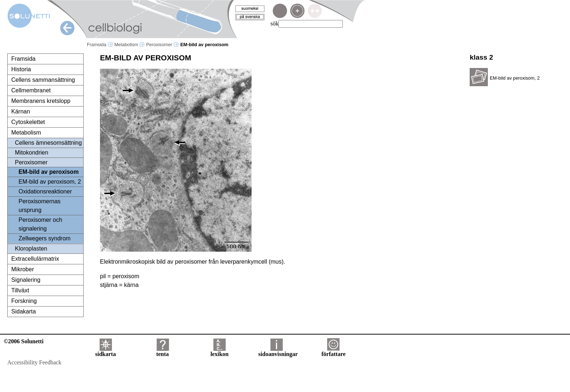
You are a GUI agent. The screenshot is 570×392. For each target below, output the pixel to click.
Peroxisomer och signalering (40, 224)
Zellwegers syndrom (45, 238)
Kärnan (21, 111)
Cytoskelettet (28, 122)
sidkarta (106, 351)
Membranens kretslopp (41, 101)
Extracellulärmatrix (35, 259)
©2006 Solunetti (23, 341)
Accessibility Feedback (34, 362)
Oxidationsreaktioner (45, 191)
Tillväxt (20, 290)
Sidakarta (24, 311)
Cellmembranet (31, 90)
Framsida (100, 45)
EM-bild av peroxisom (49, 172)
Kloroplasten (31, 249)
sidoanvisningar (278, 351)
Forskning (24, 301)
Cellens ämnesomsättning (48, 143)
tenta (163, 351)
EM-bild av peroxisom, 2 (50, 182)
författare (333, 351)
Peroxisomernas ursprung (40, 206)
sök (274, 23)
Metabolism (129, 45)
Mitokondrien (32, 153)
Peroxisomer (162, 45)
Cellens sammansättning (43, 80)
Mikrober (23, 269)
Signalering (26, 280)
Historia (21, 69)
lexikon (220, 351)
